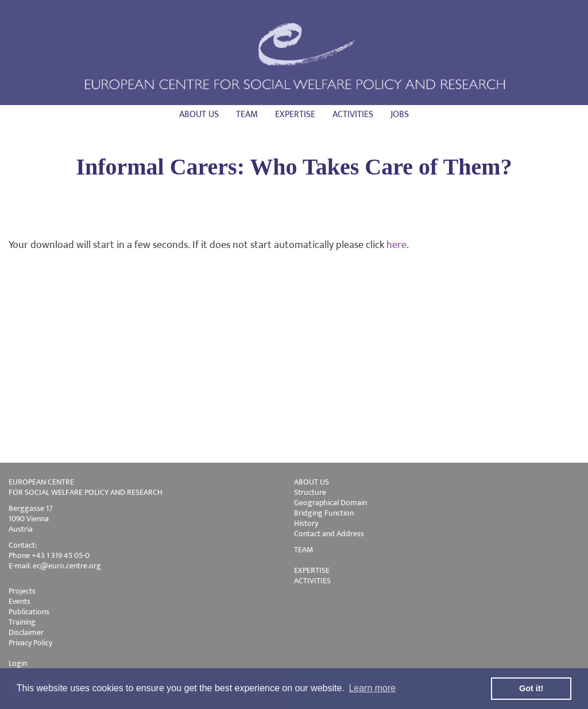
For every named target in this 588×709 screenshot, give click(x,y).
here (396, 245)
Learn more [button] (372, 688)
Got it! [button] (531, 688)
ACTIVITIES (312, 581)
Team (247, 115)
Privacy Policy (30, 643)
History (306, 523)
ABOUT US (312, 482)
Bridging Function (324, 513)
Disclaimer (26, 632)
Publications (29, 612)
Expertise (295, 115)
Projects (22, 591)
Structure (310, 492)
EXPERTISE (312, 570)
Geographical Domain (330, 503)
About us (199, 115)
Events (20, 601)
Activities (353, 115)
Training (22, 622)
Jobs (400, 115)
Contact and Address (329, 534)
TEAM (303, 550)
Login (18, 663)
